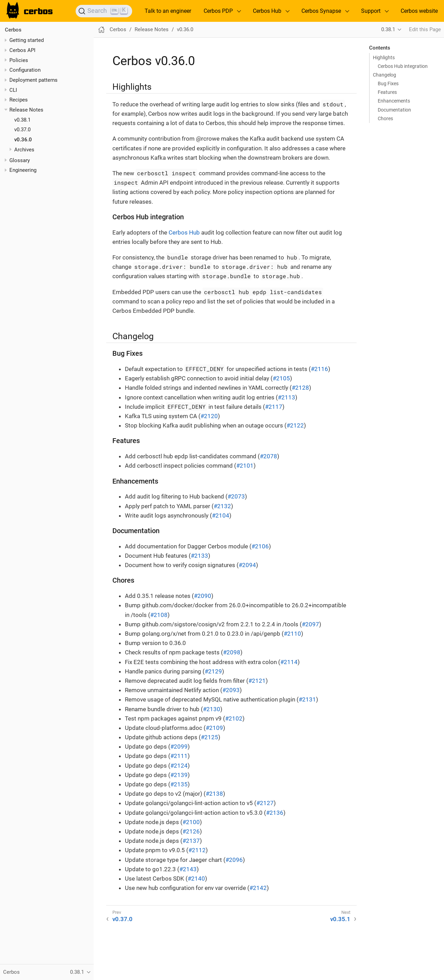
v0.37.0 (22, 130)
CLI (13, 90)
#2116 (319, 369)
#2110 (292, 634)
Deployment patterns (33, 80)
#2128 (300, 388)
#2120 (209, 416)
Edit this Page (425, 29)
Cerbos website (419, 11)
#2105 (281, 378)
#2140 (196, 879)
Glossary (20, 160)
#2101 (245, 466)
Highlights (384, 58)
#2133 (199, 556)
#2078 (268, 456)
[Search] (104, 11)
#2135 (179, 784)
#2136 (275, 813)
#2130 (212, 709)
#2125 (210, 737)
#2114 (289, 662)
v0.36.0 (23, 140)
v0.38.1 (22, 120)
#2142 (258, 888)
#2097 (310, 624)
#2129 (213, 671)
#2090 (203, 596)
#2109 (214, 728)
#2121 (257, 681)
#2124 (179, 766)
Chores (385, 118)
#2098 (232, 652)
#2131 (307, 699)
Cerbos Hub (184, 232)
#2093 (231, 690)
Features (387, 92)
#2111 (179, 756)
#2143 (188, 869)
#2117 (274, 407)
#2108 (159, 615)
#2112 (197, 850)
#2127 (265, 803)
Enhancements (394, 101)
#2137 (191, 841)
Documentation (394, 110)
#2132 (222, 506)
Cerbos (13, 30)
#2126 (191, 831)
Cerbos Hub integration (403, 66)
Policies (19, 60)
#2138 (214, 794)
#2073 (236, 496)
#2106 (260, 546)
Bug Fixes (388, 83)
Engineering (23, 170)
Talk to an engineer (168, 11)
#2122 (295, 425)
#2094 (247, 565)
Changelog (385, 75)
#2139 (179, 775)
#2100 (191, 822)
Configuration (25, 70)
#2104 (221, 515)
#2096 (234, 860)
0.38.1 (388, 29)
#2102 (234, 718)
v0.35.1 (340, 919)
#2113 (287, 397)
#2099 (179, 747)
